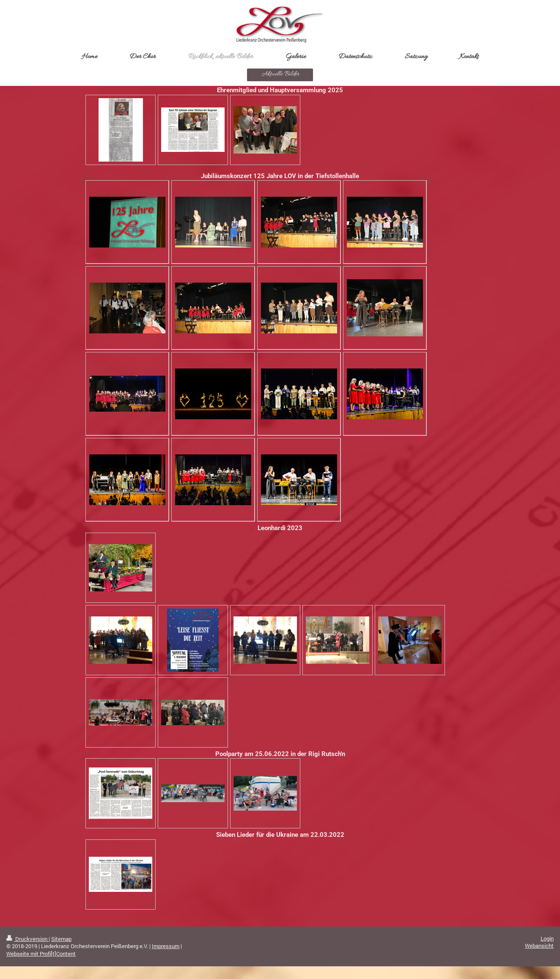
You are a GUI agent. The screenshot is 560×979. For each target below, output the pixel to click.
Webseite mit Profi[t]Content (41, 954)
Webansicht (539, 946)
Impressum (166, 946)
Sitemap (61, 939)
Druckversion (27, 939)
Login (547, 938)
